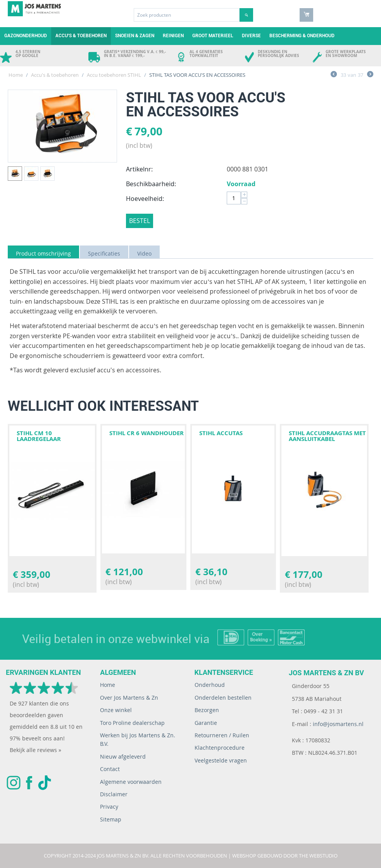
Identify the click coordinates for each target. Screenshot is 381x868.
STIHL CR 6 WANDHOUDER (147, 433)
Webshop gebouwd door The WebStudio (285, 856)
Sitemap (111, 819)
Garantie (206, 723)
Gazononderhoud (26, 36)
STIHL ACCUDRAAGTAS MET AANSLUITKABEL (327, 436)
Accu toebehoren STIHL (114, 75)
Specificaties (104, 253)
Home (16, 75)
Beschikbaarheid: (151, 184)
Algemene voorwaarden (131, 782)
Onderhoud (210, 685)
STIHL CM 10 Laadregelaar (39, 436)
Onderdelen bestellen (223, 698)
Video (144, 253)
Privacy (109, 807)
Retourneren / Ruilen (222, 735)
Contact (110, 769)
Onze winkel (116, 710)
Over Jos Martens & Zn (129, 698)
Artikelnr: (139, 169)
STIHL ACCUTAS (221, 433)
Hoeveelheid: (145, 199)
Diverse (251, 36)
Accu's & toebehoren (81, 36)
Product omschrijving (43, 253)
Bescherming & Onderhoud (302, 36)
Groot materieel (213, 36)
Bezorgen (207, 710)
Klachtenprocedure (220, 748)
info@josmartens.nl (338, 724)
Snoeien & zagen (135, 36)
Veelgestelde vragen (221, 760)
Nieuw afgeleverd (123, 756)
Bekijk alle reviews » (35, 750)
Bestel (140, 221)
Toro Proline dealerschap (132, 723)
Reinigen (173, 36)
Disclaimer (114, 794)
